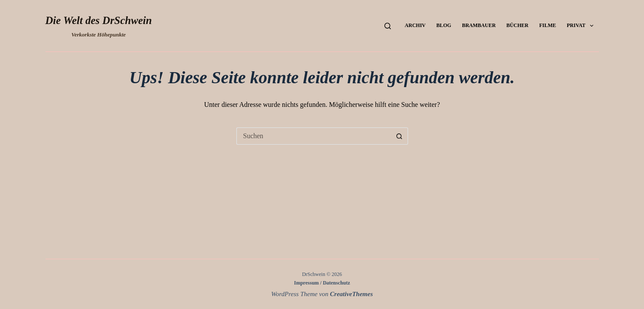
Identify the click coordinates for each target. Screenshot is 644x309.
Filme (548, 25)
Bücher (517, 25)
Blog (444, 25)
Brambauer (479, 25)
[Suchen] (388, 26)
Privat (582, 26)
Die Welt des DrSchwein (99, 20)
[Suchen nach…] (314, 136)
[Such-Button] (399, 136)
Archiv (415, 25)
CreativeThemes (351, 294)
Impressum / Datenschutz (322, 283)
